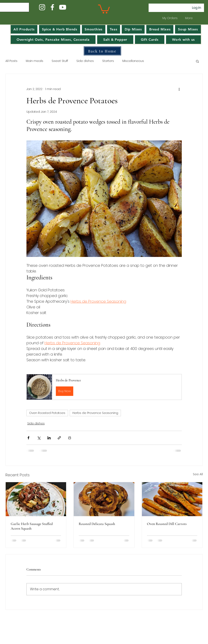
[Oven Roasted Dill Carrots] (172, 499)
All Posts (11, 61)
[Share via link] (59, 438)
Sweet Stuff (60, 61)
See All (198, 474)
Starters (108, 61)
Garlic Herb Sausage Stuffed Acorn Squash (32, 526)
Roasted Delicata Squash (97, 524)
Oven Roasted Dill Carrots (167, 524)
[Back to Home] (102, 51)
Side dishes (85, 61)
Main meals (35, 61)
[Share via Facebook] (28, 438)
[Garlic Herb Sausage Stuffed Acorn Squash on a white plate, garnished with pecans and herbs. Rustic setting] (36, 499)
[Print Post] (70, 438)
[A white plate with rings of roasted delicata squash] (104, 499)
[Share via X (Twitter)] (39, 438)
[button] (104, 9)
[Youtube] (63, 7)
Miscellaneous (133, 61)
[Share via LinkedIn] (49, 438)
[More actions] (179, 89)
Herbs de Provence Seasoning (95, 413)
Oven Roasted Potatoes (47, 413)
